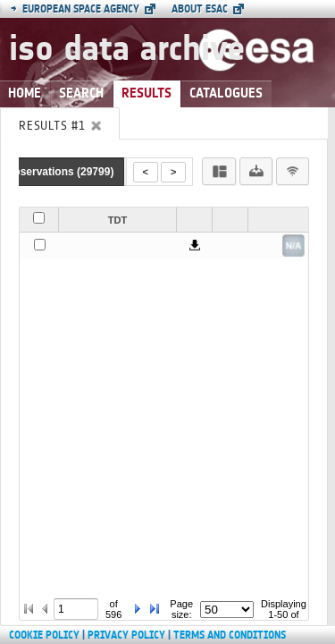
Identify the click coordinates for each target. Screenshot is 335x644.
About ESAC (200, 9)
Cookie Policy (44, 635)
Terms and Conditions (230, 635)
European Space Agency (75, 9)
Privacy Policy (126, 635)
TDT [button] (117, 220)
